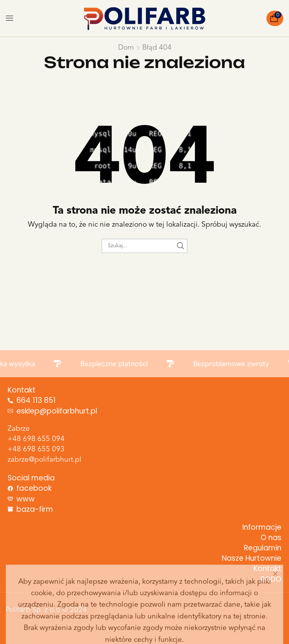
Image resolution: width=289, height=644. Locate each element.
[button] (10, 18)
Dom (126, 48)
